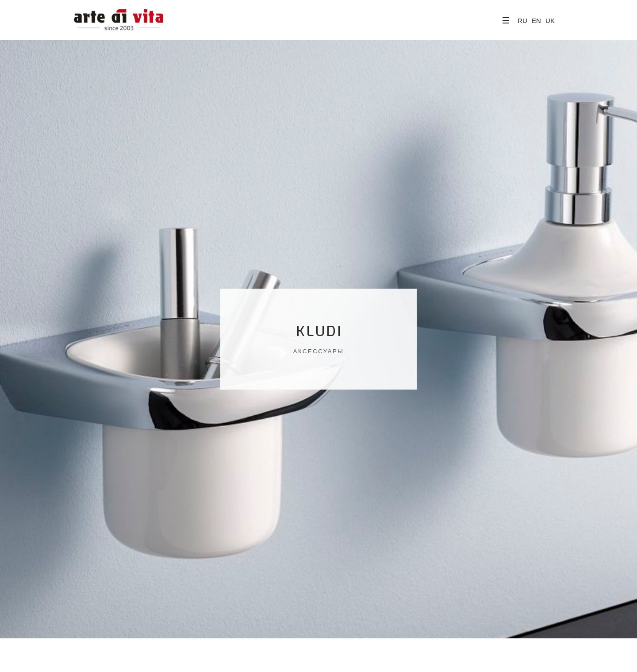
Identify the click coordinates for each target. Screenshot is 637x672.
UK (550, 21)
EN (536, 21)
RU (522, 21)
